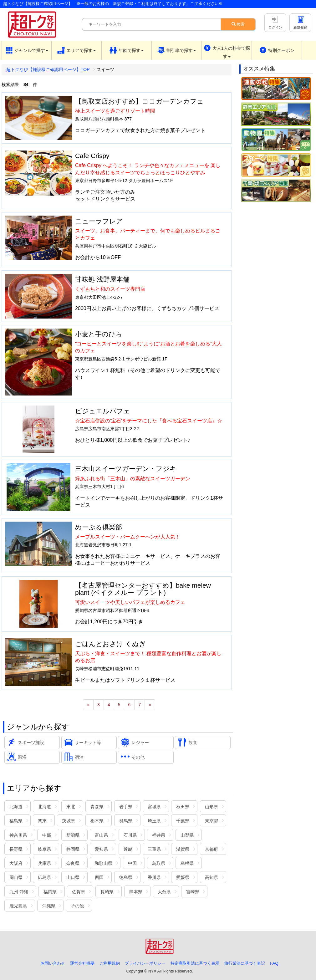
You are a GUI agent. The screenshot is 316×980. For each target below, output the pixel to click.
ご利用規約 (110, 963)
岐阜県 (44, 849)
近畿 (128, 849)
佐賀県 (79, 892)
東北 (71, 807)
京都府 (212, 849)
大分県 (164, 892)
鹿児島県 (18, 906)
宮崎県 (193, 892)
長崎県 (107, 892)
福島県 (16, 821)
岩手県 (126, 807)
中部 (47, 835)
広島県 (44, 877)
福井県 (159, 835)
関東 (42, 821)
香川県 (154, 877)
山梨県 (187, 835)
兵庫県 (44, 863)
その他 (77, 906)
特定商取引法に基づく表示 (195, 963)
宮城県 (154, 807)
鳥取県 (159, 863)
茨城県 (69, 821)
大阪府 (16, 863)
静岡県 (73, 849)
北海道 (16, 807)
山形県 (212, 807)
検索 (238, 24)
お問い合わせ (53, 963)
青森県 (97, 807)
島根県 (187, 863)
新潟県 (73, 835)
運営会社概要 (82, 963)
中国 (132, 863)
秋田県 (183, 807)
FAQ (274, 963)
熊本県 (136, 892)
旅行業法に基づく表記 (245, 963)
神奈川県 (18, 835)
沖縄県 (49, 906)
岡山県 (16, 877)
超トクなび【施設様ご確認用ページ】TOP (48, 69)
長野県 (16, 849)
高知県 (212, 877)
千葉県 (183, 821)
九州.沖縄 (19, 892)
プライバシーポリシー (145, 963)
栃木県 (97, 821)
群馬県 (126, 821)
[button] (27, 50)
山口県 (73, 877)
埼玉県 (154, 821)
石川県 (130, 835)
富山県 (101, 835)
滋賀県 (183, 849)
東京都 (212, 821)
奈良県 (73, 863)
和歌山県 (104, 863)
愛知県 (101, 849)
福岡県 (50, 892)
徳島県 (126, 877)
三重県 (154, 849)
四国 (99, 877)
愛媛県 (183, 877)
